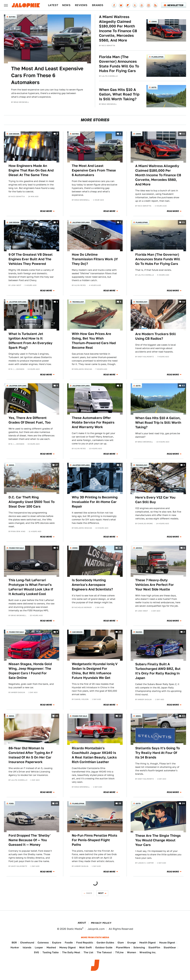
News (66, 5)
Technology (78, 302)
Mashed (51, 947)
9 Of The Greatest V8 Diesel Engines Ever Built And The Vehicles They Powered (31, 259)
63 (183, 386)
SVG (36, 952)
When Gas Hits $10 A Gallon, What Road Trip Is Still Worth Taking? (119, 94)
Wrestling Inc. (148, 952)
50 (183, 716)
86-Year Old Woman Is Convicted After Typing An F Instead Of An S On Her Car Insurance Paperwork (31, 755)
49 (57, 803)
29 (120, 632)
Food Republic (85, 943)
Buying (12, 17)
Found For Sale (16, 548)
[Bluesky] (121, 5)
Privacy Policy (101, 923)
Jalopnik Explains (81, 222)
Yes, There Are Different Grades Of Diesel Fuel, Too (30, 420)
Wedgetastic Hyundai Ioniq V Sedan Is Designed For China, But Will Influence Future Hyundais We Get (95, 671)
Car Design (14, 134)
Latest (53, 5)
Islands (27, 947)
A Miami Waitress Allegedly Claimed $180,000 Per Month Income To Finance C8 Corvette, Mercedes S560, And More (118, 28)
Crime (154, 21)
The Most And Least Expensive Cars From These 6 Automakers (47, 75)
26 (183, 803)
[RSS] (155, 5)
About (82, 923)
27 (57, 465)
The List (88, 952)
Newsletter (174, 5)
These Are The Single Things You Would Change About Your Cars (158, 840)
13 (120, 716)
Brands (98, 5)
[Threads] (142, 5)
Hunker (15, 947)
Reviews (81, 5)
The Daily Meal (71, 952)
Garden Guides (105, 943)
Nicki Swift (85, 947)
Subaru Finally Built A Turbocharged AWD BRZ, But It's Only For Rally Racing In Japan (158, 671)
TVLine (119, 952)
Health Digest (148, 943)
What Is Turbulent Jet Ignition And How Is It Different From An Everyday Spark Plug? (30, 341)
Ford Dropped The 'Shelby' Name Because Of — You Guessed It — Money (30, 840)
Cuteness (43, 943)
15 (57, 716)
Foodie (69, 943)
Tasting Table (51, 952)
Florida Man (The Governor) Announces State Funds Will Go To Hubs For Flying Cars (119, 64)
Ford (11, 803)
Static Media (74, 929)
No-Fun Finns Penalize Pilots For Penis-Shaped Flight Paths (95, 840)
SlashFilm (154, 947)
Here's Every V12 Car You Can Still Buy (155, 500)
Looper (39, 947)
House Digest (167, 943)
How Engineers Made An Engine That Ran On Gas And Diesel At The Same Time (31, 170)
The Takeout (104, 952)
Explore (57, 943)
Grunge (132, 943)
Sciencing (139, 947)
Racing (139, 632)
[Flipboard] (128, 5)
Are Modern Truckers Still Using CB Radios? (156, 336)
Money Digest (68, 947)
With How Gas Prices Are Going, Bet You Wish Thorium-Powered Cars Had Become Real (94, 341)
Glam (121, 943)
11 (184, 134)
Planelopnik (157, 57)
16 (183, 302)
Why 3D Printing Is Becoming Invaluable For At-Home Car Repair (95, 502)
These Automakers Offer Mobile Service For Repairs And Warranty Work (93, 422)
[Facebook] (114, 5)
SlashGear (170, 947)
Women (132, 952)
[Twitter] (135, 5)
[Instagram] (149, 5)
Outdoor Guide (104, 947)
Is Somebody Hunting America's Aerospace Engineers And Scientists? (92, 585)
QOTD (154, 87)
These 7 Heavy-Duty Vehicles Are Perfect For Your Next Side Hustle (155, 585)
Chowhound (27, 943)
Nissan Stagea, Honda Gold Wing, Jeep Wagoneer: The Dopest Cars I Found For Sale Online (30, 671)
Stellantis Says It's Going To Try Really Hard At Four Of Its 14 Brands (158, 753)
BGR (14, 943)
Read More (46, 211)
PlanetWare (123, 947)
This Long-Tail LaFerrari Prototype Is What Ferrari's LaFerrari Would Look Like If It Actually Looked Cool (31, 587)
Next (101, 893)
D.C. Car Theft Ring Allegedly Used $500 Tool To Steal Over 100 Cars (32, 502)
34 (120, 548)
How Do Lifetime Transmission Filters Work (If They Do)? (95, 259)
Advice (139, 548)
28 (120, 803)
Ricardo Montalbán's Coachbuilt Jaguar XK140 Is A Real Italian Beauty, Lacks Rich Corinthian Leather (94, 755)
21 (183, 222)
